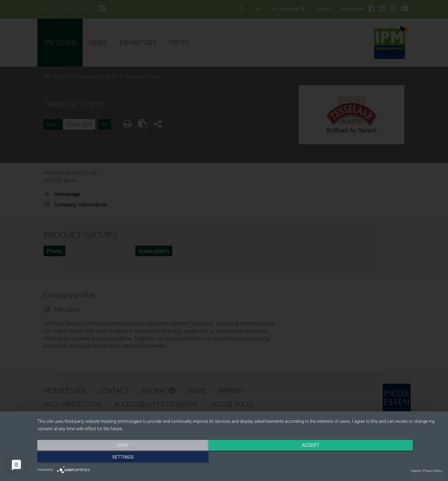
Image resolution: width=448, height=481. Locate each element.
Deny (98, 458)
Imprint (416, 471)
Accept (240, 458)
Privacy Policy (432, 471)
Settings (381, 458)
